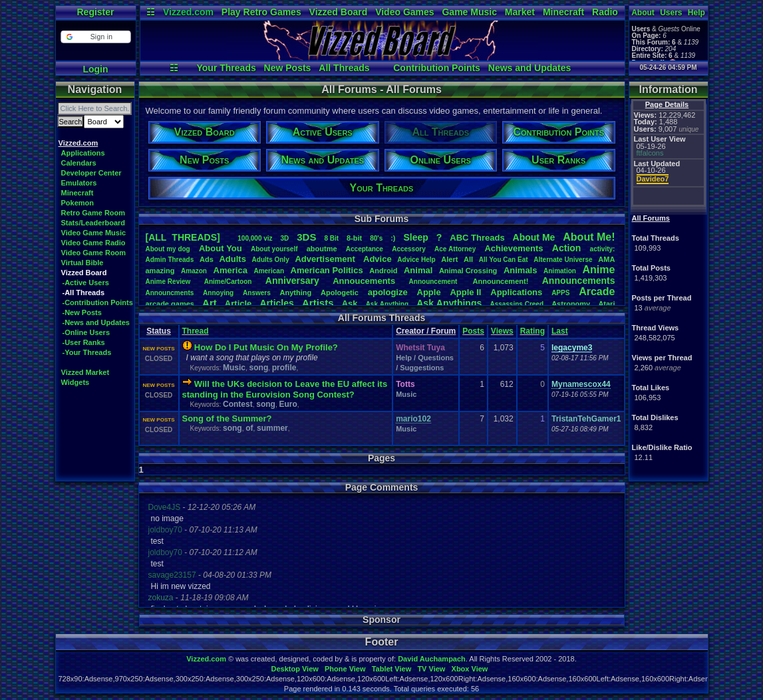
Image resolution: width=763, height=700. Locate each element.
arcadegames (170, 304)
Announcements (579, 281)
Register (95, 12)
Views (502, 331)
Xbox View (470, 669)
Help (696, 13)
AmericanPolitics (327, 270)
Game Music (469, 12)
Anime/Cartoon (228, 282)
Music (234, 368)
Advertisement (326, 259)
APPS (560, 293)
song (259, 368)
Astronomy (571, 304)
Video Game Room (94, 253)
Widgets (76, 382)
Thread (196, 331)
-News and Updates (96, 322)
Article (238, 303)
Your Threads (227, 68)
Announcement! (501, 281)
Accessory (409, 249)
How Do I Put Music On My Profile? (266, 347)
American (269, 271)
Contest (238, 404)
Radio (605, 12)
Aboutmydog (168, 249)
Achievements (514, 248)
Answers (257, 293)
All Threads (344, 68)
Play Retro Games (261, 12)
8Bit (331, 238)
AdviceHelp (416, 260)
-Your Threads (87, 352)
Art (210, 303)
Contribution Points (437, 68)
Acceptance (365, 249)
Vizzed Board (339, 12)
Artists (318, 303)
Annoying (218, 293)
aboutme (322, 249)
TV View (431, 669)
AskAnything (387, 304)
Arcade (597, 292)
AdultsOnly (271, 260)
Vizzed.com (188, 12)
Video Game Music (94, 233)
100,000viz (255, 238)
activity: (603, 249)
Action (567, 248)
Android (383, 271)
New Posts (288, 68)
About (643, 13)
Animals (521, 270)
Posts (473, 331)
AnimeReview (168, 282)
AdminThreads (170, 260)
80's (376, 238)
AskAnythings (449, 303)
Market (520, 12)
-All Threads (84, 292)
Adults (232, 259)
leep (415, 237)
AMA (606, 259)
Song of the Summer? (227, 418)
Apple (429, 292)
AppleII (465, 292)
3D (285, 238)
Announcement (434, 282)
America (230, 270)
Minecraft (563, 12)
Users (671, 13)
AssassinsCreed (517, 304)
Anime (598, 270)
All (468, 259)
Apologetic (340, 292)
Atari (606, 304)
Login (95, 69)
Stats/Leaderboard (93, 223)
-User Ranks (84, 342)
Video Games (404, 12)
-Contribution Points (98, 302)
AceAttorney (455, 249)
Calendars (79, 163)
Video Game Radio (93, 243)
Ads (207, 259)
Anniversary (292, 281)
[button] (95, 37)
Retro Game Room (93, 213)
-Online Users (86, 332)
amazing (160, 271)
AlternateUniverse (563, 260)
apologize (388, 292)
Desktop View (294, 669)
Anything (296, 292)
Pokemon (78, 203)
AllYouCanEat (504, 260)
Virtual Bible (82, 263)
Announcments (170, 293)
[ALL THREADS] (183, 237)
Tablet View (392, 669)
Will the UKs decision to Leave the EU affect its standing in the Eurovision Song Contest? (285, 389)
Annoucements (364, 281)
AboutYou (221, 248)
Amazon (194, 271)
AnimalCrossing (468, 271)
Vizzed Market (85, 372)
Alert (449, 259)
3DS (306, 237)
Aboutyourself (274, 249)
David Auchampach (432, 659)
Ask (350, 303)
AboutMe (534, 237)
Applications (83, 153)
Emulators (79, 183)
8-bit (354, 238)
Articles (276, 303)
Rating (533, 331)
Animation (560, 271)
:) (393, 238)
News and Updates (530, 68)
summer (272, 428)
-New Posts (82, 312)
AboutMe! (589, 237)
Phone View (345, 669)
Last (560, 331)
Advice (378, 259)
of (249, 428)
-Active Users (86, 283)
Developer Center (91, 173)
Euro (288, 404)
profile (284, 368)
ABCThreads (477, 238)
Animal (418, 270)
